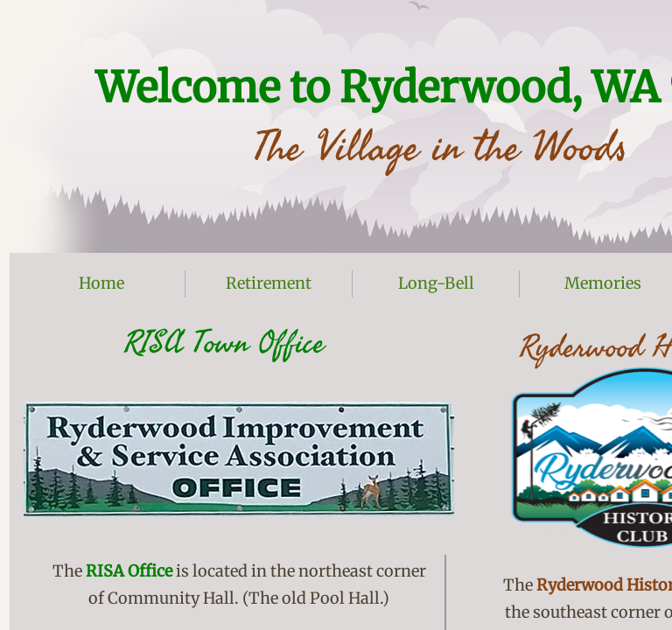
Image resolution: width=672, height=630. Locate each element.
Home (101, 283)
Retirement (269, 283)
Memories (603, 283)
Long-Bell (436, 283)
